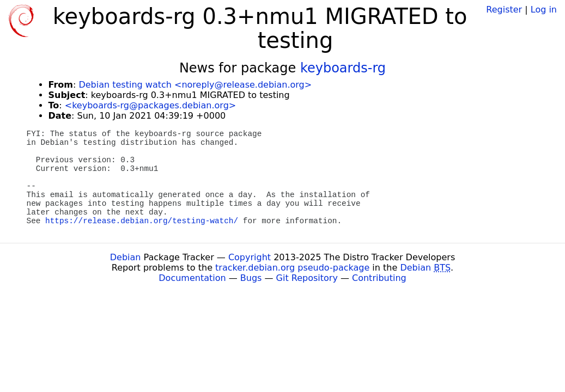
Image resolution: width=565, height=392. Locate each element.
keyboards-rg (343, 68)
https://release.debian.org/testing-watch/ (142, 221)
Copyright (250, 257)
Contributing (379, 278)
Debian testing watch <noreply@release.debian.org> (195, 85)
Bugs (251, 278)
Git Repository (307, 278)
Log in (544, 10)
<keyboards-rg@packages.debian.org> (150, 105)
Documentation (192, 278)
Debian (126, 257)
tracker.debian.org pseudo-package (292, 268)
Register (504, 10)
